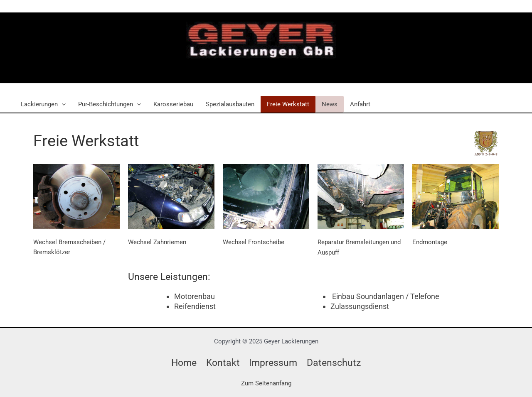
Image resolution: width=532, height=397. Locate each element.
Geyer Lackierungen (251, 68)
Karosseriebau (173, 104)
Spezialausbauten (230, 104)
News (330, 104)
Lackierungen (43, 104)
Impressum (273, 363)
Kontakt (223, 363)
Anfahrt (360, 104)
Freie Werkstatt (288, 104)
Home (184, 363)
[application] (62, 104)
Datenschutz (334, 363)
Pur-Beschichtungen (110, 104)
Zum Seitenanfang (266, 383)
